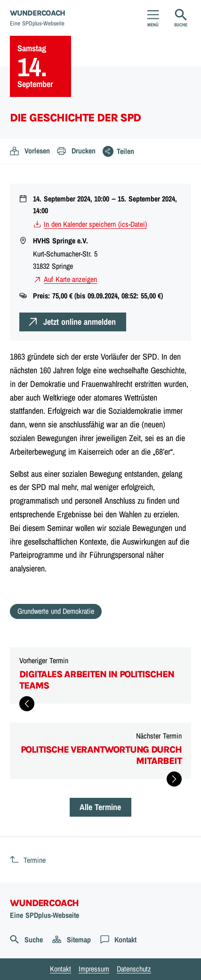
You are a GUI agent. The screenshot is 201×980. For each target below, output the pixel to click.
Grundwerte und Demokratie (56, 611)
